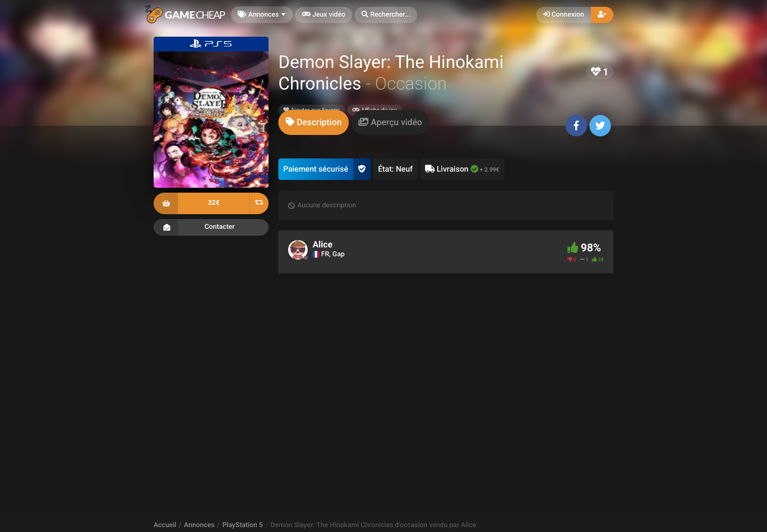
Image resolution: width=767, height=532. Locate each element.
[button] (386, 15)
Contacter (211, 227)
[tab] (314, 122)
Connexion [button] (564, 15)
